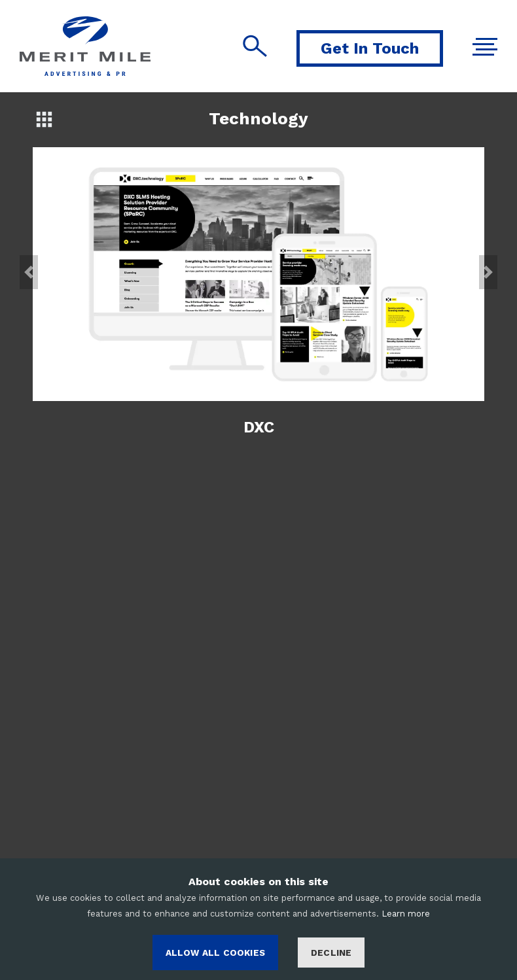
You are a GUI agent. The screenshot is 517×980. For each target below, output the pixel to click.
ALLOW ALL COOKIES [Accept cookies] (215, 953)
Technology (258, 118)
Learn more (406, 914)
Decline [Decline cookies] (331, 953)
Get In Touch (370, 48)
